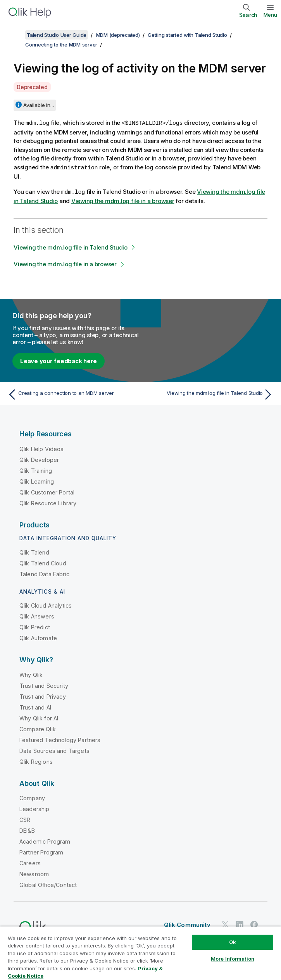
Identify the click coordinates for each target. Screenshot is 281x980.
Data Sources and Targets (54, 750)
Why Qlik (31, 674)
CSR (25, 819)
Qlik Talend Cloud (43, 562)
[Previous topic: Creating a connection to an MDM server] (72, 393)
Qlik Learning (37, 480)
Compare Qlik (38, 728)
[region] (140, 953)
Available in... (39, 105)
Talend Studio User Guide (57, 35)
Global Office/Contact (48, 884)
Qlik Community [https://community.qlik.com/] (187, 924)
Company (32, 797)
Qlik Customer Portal (47, 491)
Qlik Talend (34, 551)
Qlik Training (36, 469)
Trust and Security (44, 685)
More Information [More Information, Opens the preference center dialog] (233, 959)
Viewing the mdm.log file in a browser (123, 200)
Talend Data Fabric (44, 573)
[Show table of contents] (16, 35)
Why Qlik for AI (39, 717)
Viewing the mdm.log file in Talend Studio (71, 246)
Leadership (34, 808)
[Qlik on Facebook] (254, 923)
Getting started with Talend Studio (187, 35)
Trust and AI (35, 706)
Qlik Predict (35, 626)
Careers (30, 862)
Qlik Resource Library (48, 502)
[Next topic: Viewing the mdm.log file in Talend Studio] (209, 393)
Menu (270, 15)
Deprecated (32, 87)
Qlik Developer (39, 459)
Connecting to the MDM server (61, 45)
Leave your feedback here (59, 360)
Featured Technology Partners (60, 739)
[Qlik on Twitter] (225, 923)
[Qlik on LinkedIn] (240, 923)
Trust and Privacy (43, 695)
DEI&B (27, 829)
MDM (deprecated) (118, 35)
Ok (233, 942)
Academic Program (45, 840)
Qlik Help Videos (42, 448)
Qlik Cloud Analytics (46, 604)
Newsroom (34, 873)
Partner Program (41, 851)
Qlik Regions (36, 760)
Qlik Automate (38, 637)
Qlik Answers (37, 615)
